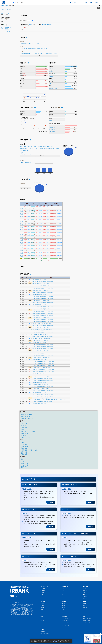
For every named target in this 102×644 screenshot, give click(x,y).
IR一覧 (39, 56)
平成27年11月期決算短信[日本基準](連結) (41, 377)
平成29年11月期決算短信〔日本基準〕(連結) (41, 358)
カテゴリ (42, 618)
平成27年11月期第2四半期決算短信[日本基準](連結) (43, 381)
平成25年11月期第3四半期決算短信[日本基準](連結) (43, 402)
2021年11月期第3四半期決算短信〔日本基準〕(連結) (43, 320)
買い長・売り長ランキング (67, 624)
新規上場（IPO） (86, 624)
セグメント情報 (25, 437)
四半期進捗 (24, 427)
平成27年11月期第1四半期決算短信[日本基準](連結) (43, 386)
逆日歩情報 (24, 452)
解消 (63, 594)
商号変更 (42, 604)
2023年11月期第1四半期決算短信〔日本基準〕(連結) (43, 308)
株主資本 (63, 607)
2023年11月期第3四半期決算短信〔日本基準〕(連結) (43, 302)
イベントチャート (26, 461)
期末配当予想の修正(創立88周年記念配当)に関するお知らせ (45, 287)
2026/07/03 (7, 13)
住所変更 (42, 605)
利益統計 (63, 605)
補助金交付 (85, 598)
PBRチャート (24, 465)
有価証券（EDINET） (27, 414)
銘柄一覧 (42, 620)
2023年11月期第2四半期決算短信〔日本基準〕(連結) (43, 306)
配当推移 (23, 435)
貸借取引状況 (25, 448)
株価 (75, 2)
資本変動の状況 (25, 433)
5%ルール (85, 607)
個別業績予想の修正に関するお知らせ (40, 360)
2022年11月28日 (52, 129)
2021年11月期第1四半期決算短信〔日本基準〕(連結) (43, 325)
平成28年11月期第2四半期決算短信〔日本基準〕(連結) (43, 371)
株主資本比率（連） (53, 89)
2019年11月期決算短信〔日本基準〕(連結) (41, 341)
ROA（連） (51, 80)
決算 (7, 29)
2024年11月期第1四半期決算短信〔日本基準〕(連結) (43, 298)
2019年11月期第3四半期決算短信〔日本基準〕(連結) (43, 344)
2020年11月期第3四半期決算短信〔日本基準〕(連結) (43, 331)
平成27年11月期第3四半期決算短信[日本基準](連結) (43, 379)
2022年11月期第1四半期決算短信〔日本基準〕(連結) (43, 316)
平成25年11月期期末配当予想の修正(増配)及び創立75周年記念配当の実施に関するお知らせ (51, 400)
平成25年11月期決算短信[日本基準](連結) (41, 398)
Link (2, 29)
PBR (2, 20)
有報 (6, 27)
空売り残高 (24, 444)
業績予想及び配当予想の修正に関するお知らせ (42, 323)
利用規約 (48, 640)
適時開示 (85, 604)
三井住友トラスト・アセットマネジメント (29, 154)
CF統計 (63, 609)
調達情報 (85, 596)
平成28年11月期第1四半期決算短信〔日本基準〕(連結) (43, 375)
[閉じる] (101, 634)
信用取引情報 (25, 446)
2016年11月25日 (52, 126)
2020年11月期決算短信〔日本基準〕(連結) (41, 327)
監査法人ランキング (66, 620)
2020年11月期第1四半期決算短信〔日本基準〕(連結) (43, 337)
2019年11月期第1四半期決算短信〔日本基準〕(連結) (43, 348)
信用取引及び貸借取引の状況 (29, 450)
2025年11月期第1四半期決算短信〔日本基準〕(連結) (43, 289)
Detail (51, 502)
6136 (2, 13)
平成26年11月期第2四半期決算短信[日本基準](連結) (43, 394)
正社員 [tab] (24, 489)
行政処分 (85, 591)
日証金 (96, 2)
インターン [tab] (25, 560)
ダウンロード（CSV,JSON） (46, 635)
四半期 (6, 30)
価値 (9, 30)
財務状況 (23, 429)
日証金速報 (24, 454)
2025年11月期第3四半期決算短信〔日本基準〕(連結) (43, 285)
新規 (63, 592)
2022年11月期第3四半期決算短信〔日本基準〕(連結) (43, 312)
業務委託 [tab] (29, 489)
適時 (10, 27)
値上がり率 (43, 589)
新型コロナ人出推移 (45, 633)
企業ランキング (65, 618)
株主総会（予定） (87, 620)
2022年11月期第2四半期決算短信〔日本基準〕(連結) (43, 314)
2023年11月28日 (52, 128)
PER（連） (51, 68)
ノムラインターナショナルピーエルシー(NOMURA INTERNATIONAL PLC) (36, 146)
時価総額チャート (26, 467)
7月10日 (31, 25)
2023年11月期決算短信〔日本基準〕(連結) (41, 300)
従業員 (63, 613)
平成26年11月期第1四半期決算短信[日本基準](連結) (43, 396)
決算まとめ (24, 424)
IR (71, 2)
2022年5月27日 (52, 131)
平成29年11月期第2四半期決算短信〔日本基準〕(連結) (43, 364)
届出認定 (85, 592)
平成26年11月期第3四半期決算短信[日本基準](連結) (43, 390)
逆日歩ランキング (65, 626)
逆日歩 (50, 121)
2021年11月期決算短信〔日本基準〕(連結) (41, 318)
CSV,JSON (7, 31)
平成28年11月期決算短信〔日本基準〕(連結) (41, 367)
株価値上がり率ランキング (67, 622)
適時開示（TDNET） (27, 416)
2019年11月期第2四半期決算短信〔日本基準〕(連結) (43, 346)
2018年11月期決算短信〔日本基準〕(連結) (41, 350)
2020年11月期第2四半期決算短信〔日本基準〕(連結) (43, 333)
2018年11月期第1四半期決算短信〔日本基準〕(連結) (43, 356)
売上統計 (63, 604)
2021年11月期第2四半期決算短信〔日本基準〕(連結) (43, 321)
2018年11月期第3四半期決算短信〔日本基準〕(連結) (43, 352)
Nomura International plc (26, 186)
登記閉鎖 (42, 607)
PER (2, 16)
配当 (2, 23)
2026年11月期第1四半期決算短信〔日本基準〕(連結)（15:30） (34, 49)
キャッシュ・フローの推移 (28, 431)
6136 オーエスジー (5, 5)
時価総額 (63, 611)
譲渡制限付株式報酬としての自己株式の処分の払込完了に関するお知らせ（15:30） (39, 54)
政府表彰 (85, 594)
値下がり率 (43, 591)
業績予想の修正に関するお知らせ (39, 279)
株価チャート (25, 459)
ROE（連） (51, 76)
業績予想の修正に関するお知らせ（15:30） (30, 44)
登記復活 (42, 609)
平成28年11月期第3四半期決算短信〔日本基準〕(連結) (43, 369)
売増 (63, 589)
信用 (86, 2)
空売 (80, 2)
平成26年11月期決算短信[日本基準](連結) (41, 388)
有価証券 (85, 605)
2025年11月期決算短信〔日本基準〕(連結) (41, 283)
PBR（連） (51, 72)
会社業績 (23, 425)
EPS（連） (51, 83)
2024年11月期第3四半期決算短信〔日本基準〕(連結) (43, 293)
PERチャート (24, 463)
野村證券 (22, 152)
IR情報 (23, 442)
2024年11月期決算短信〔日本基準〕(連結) (41, 291)
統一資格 (85, 589)
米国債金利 (43, 631)
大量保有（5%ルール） (27, 418)
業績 (9, 29)
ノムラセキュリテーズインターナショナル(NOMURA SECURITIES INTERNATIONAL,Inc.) (40, 148)
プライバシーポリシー (56, 640)
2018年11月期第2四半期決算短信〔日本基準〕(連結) (43, 354)
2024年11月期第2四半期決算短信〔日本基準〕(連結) (43, 297)
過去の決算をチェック (48, 25)
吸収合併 (42, 611)
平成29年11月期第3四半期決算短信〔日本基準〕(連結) (43, 362)
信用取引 (42, 592)
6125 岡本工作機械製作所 (26, 163)
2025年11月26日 (52, 133)
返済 (63, 591)
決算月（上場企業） (87, 618)
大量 (8, 27)
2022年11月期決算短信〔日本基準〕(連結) (41, 310)
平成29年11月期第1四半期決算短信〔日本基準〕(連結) (43, 365)
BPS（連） (51, 87)
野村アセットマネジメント (26, 150)
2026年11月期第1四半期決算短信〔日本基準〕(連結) (43, 281)
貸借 (91, 2)
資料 (2, 27)
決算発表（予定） (87, 622)
